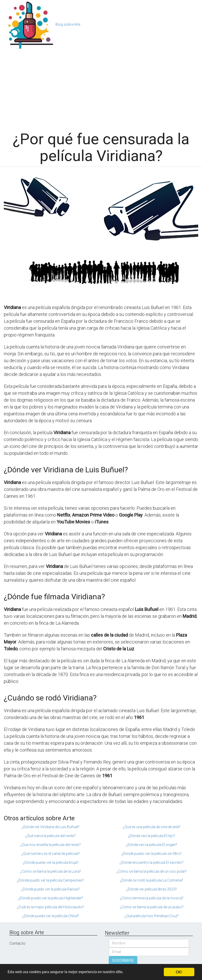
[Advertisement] (101, 87)
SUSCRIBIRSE (123, 960)
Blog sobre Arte (68, 24)
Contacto (17, 943)
